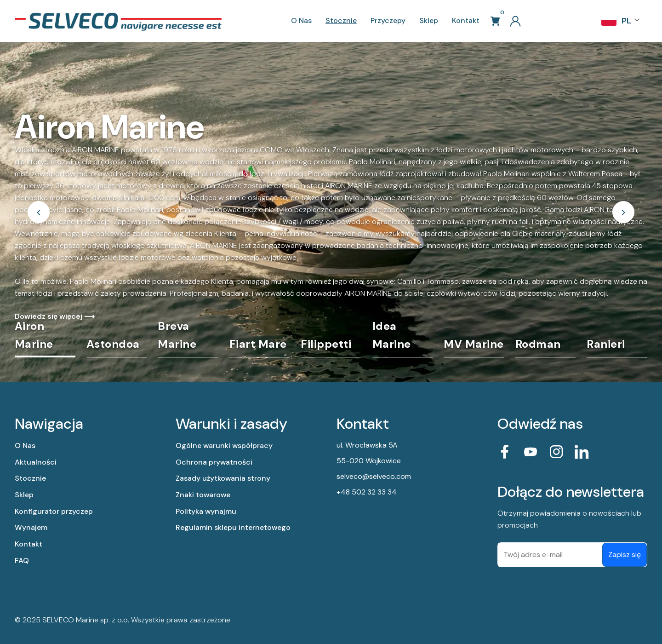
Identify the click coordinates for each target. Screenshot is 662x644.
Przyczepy (388, 20)
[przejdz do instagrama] (556, 452)
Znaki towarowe (203, 495)
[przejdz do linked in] (582, 452)
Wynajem (31, 527)
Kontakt (466, 20)
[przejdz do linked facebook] (505, 452)
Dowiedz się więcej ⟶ (55, 316)
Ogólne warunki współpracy (224, 446)
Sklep (429, 20)
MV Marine (474, 344)
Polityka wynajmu (206, 511)
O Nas (301, 20)
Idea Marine (392, 335)
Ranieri (606, 344)
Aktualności (36, 462)
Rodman (538, 344)
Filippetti (326, 344)
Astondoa (113, 344)
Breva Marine (177, 335)
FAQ (22, 561)
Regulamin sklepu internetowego (233, 527)
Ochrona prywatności (214, 462)
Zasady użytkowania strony (223, 478)
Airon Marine (34, 335)
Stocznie (341, 20)
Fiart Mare (258, 344)
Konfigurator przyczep (54, 511)
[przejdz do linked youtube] (531, 452)
